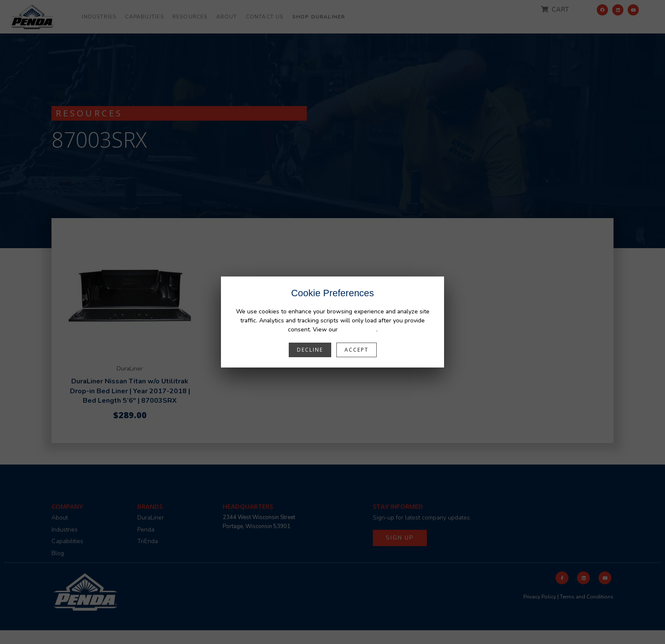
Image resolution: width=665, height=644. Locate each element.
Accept (357, 350)
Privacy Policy (358, 330)
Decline (310, 350)
